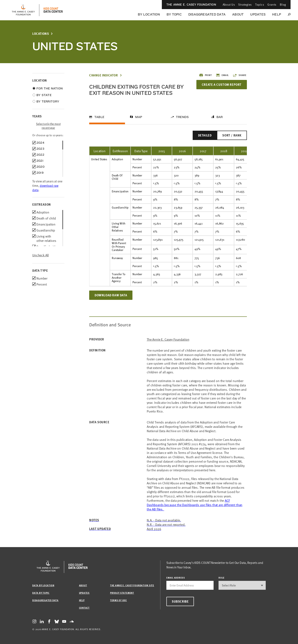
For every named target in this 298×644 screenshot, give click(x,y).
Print (205, 75)
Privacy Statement (122, 593)
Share (240, 75)
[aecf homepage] (23, 10)
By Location (149, 14)
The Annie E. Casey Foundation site (132, 585)
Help (277, 14)
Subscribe (180, 601)
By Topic (174, 14)
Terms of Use (118, 600)
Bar (220, 117)
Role (222, 578)
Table (99, 117)
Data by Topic (41, 593)
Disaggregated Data (207, 14)
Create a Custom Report (222, 84)
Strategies (245, 4)
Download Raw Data (111, 295)
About (238, 14)
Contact (84, 608)
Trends (182, 117)
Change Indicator (104, 75)
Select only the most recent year (48, 126)
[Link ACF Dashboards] (195, 505)
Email (222, 75)
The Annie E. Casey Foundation (191, 5)
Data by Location (43, 585)
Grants (272, 4)
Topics (260, 4)
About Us (229, 4)
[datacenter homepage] (53, 10)
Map (139, 117)
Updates (258, 14)
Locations (41, 34)
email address (176, 578)
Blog (283, 4)
